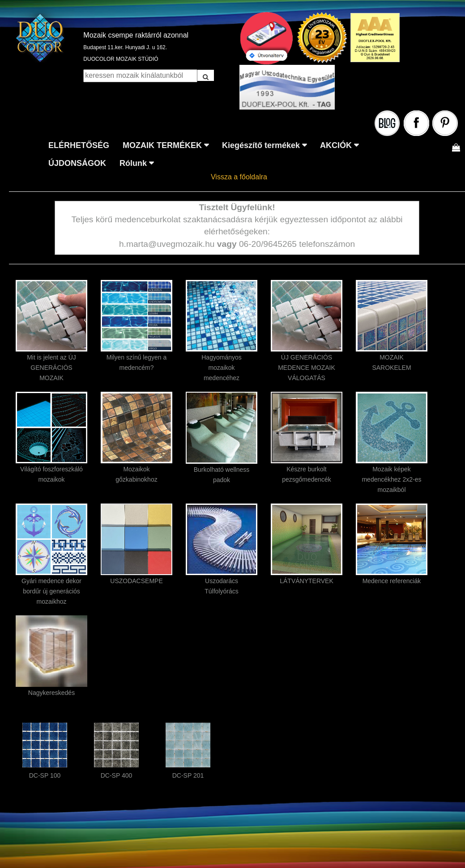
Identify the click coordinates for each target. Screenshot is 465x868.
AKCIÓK (336, 145)
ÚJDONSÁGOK (77, 163)
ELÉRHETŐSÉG (79, 145)
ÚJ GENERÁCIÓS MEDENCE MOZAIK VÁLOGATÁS (307, 368)
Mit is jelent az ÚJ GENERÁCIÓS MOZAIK (51, 368)
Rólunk (133, 163)
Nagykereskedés (51, 693)
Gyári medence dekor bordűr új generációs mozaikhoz (51, 591)
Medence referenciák (392, 581)
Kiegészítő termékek (261, 145)
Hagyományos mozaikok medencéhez (222, 368)
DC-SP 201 (188, 775)
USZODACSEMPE (136, 581)
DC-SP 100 (45, 775)
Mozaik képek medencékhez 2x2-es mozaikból (391, 479)
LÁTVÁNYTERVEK (307, 581)
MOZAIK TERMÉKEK (162, 145)
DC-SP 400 (117, 775)
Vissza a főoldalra (239, 177)
